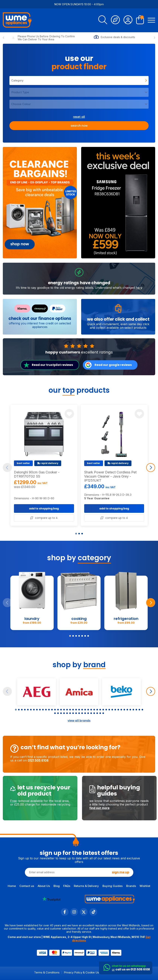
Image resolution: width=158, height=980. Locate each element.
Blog (57, 886)
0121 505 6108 (23, 760)
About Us (44, 886)
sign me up (121, 872)
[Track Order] (115, 20)
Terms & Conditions (47, 972)
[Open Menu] (151, 20)
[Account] (128, 20)
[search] (103, 20)
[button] (76, 534)
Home (12, 886)
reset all (79, 117)
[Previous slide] (3, 38)
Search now (79, 126)
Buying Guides (113, 886)
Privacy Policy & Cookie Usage (84, 972)
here (139, 302)
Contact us (27, 886)
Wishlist (145, 886)
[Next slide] (155, 38)
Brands (131, 886)
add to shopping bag (44, 523)
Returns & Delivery (86, 886)
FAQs (67, 886)
